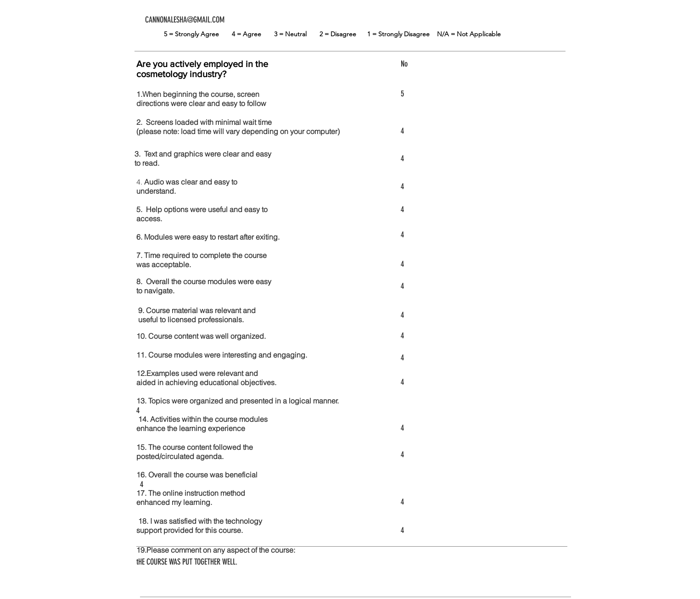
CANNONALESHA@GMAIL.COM (185, 20)
